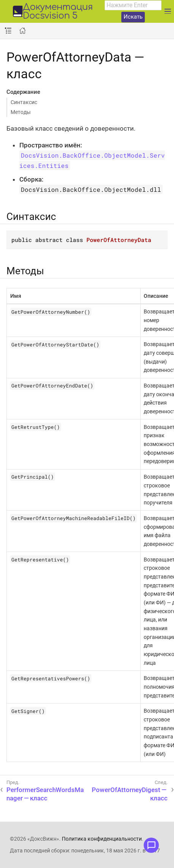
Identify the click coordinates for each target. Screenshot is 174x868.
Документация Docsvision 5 (58, 12)
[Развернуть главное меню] (168, 11)
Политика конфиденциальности (102, 839)
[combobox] (133, 5)
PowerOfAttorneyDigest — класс (130, 794)
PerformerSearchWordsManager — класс (45, 794)
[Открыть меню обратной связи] (151, 845)
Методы (21, 112)
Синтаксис (24, 102)
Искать (133, 17)
